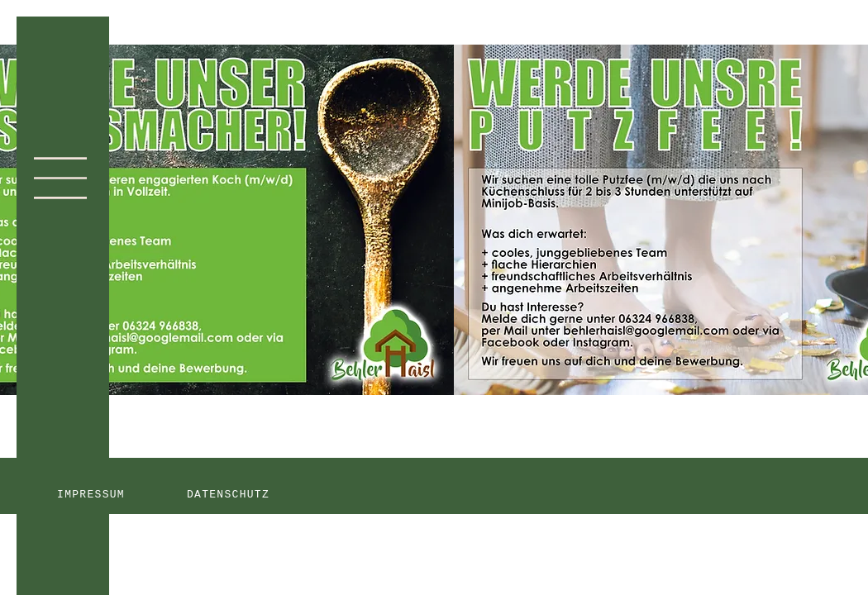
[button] (60, 178)
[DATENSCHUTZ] (230, 494)
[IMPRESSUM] (93, 494)
